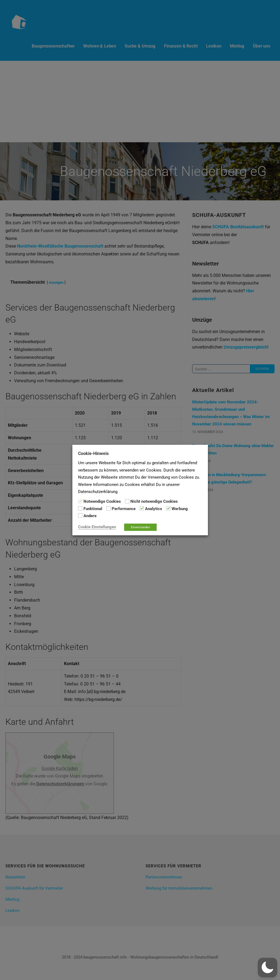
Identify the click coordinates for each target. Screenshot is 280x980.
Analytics (154, 509)
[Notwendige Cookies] (80, 501)
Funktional (93, 509)
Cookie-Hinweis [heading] (93, 453)
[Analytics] (142, 508)
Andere (90, 516)
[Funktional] (80, 508)
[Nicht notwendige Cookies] (127, 501)
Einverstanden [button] (140, 527)
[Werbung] (168, 508)
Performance (124, 509)
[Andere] (80, 516)
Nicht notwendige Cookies (154, 501)
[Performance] (108, 508)
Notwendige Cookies (102, 501)
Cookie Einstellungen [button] (97, 527)
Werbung (180, 509)
